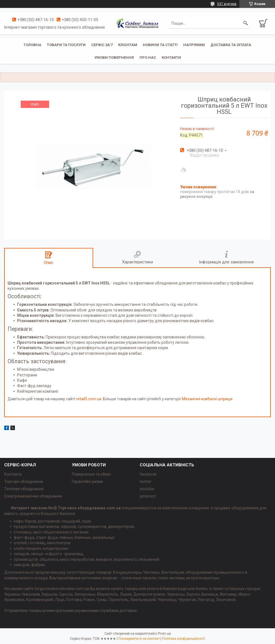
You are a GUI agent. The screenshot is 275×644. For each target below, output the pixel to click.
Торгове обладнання (24, 482)
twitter (146, 482)
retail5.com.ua (89, 399)
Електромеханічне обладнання (33, 496)
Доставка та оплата (231, 45)
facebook (148, 474)
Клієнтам (128, 45)
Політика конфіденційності (184, 639)
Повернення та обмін (91, 474)
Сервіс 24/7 (102, 45)
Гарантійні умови (87, 482)
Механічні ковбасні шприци (207, 399)
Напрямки (194, 45)
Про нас (148, 57)
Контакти (171, 57)
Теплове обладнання (24, 489)
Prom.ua (164, 634)
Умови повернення (114, 57)
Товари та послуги (66, 45)
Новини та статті (160, 45)
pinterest (148, 496)
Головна (33, 45)
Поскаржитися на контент (139, 639)
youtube (147, 489)
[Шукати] (246, 23)
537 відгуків (227, 4)
